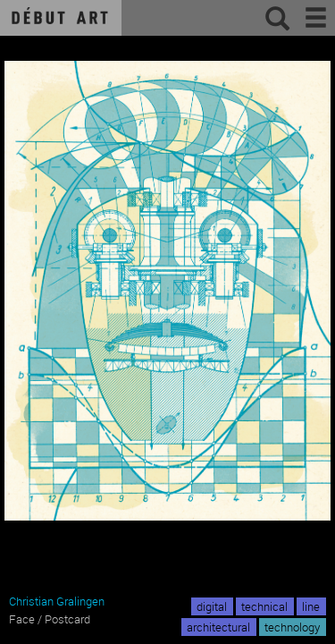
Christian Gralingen (57, 601)
